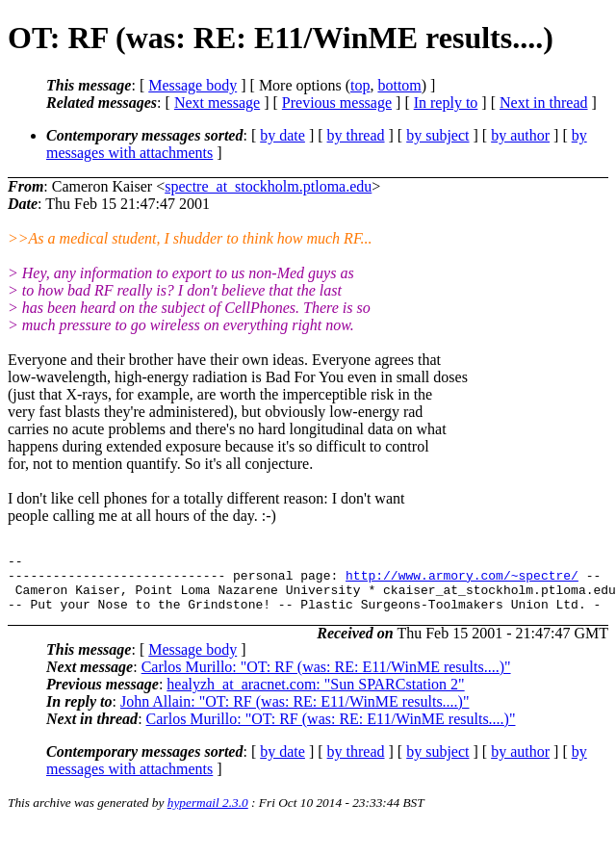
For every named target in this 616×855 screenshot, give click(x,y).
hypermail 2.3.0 (208, 814)
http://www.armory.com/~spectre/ (462, 581)
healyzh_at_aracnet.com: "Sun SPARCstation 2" (315, 696)
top (360, 85)
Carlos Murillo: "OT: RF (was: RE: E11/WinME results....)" (326, 678)
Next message (217, 103)
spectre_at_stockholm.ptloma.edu (268, 186)
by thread (356, 135)
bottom (399, 85)
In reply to (446, 103)
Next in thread (544, 103)
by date (282, 135)
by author (520, 135)
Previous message (337, 103)
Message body (192, 85)
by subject (437, 135)
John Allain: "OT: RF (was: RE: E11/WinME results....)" (295, 713)
